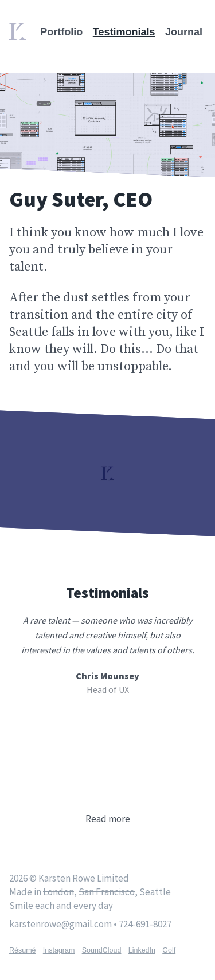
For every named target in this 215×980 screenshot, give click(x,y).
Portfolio (61, 32)
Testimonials (124, 32)
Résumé (23, 950)
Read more (108, 819)
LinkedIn (142, 950)
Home (21, 30)
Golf (169, 950)
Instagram (59, 950)
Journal (184, 32)
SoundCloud (102, 950)
